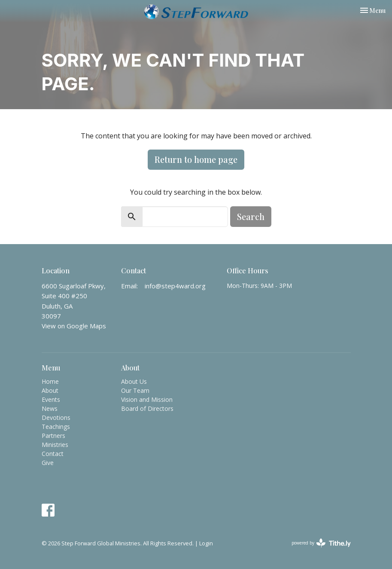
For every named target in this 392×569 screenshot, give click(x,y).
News (50, 408)
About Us (134, 381)
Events (51, 399)
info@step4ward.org (175, 286)
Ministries (55, 445)
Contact (53, 454)
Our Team (135, 390)
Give (48, 463)
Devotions (56, 418)
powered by (321, 543)
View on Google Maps (74, 326)
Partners (53, 436)
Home (50, 381)
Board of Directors (147, 408)
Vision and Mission (147, 399)
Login (206, 543)
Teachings (56, 427)
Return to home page (196, 159)
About (50, 390)
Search (251, 216)
